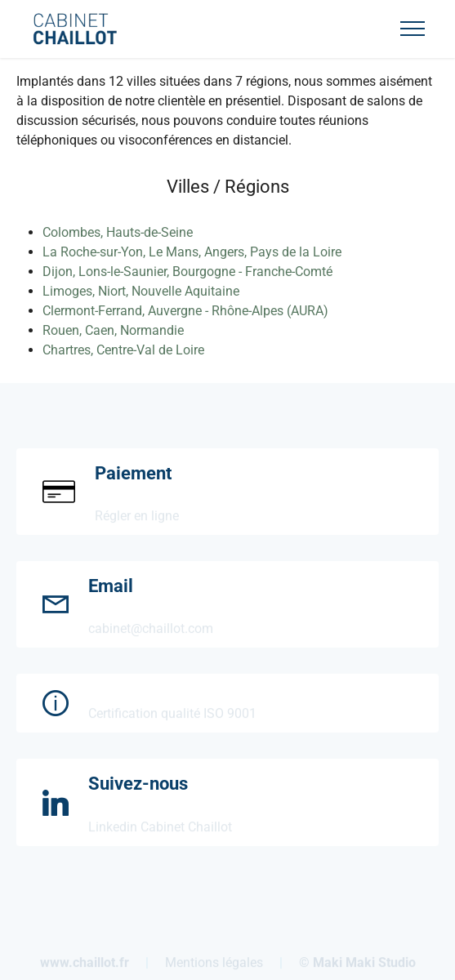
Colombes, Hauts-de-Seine (118, 232)
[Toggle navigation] (413, 29)
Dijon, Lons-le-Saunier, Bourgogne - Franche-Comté (187, 272)
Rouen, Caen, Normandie (113, 330)
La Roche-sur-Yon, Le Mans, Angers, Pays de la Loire (192, 252)
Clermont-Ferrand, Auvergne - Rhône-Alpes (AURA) (185, 311)
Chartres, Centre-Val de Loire (123, 350)
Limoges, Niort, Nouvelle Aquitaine (141, 291)
